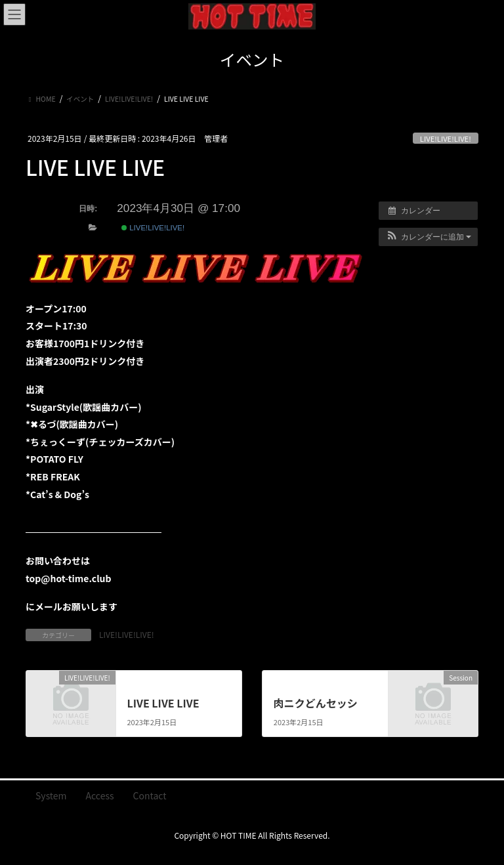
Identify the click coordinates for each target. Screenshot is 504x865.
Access (100, 795)
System (51, 795)
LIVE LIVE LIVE (163, 703)
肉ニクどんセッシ (316, 703)
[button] (428, 237)
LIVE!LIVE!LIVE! (446, 138)
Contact (150, 795)
